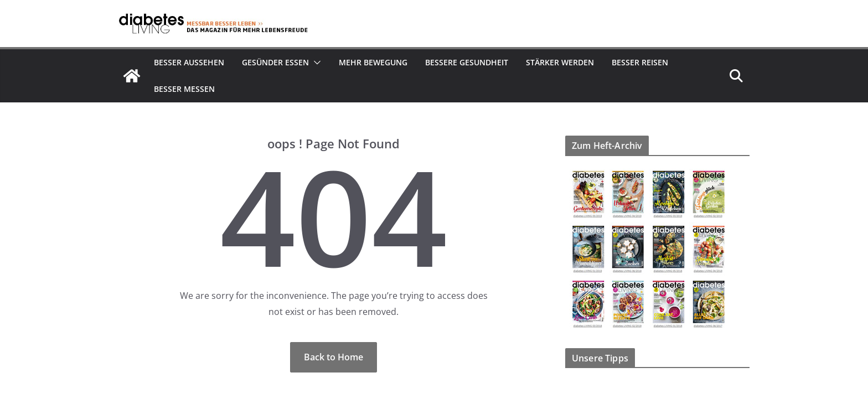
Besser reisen (640, 62)
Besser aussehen (189, 62)
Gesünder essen (275, 62)
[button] (315, 63)
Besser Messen (184, 89)
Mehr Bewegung (373, 62)
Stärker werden (560, 62)
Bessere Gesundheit (467, 62)
